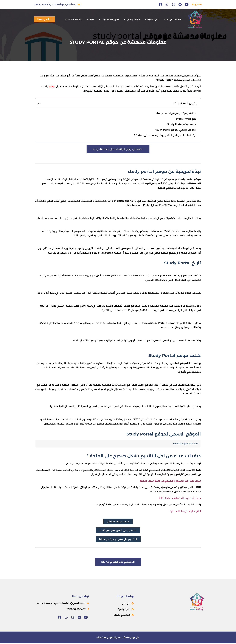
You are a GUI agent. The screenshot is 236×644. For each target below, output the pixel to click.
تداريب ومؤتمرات (109, 19)
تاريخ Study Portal (186, 119)
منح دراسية (152, 19)
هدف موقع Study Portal (182, 124)
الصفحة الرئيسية (173, 19)
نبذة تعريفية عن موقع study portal (176, 113)
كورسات (90, 19)
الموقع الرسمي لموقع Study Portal (176, 130)
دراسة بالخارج (132, 19)
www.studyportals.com (186, 444)
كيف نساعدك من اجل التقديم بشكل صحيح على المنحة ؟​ (165, 135)
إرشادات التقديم (73, 19)
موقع (52, 86)
